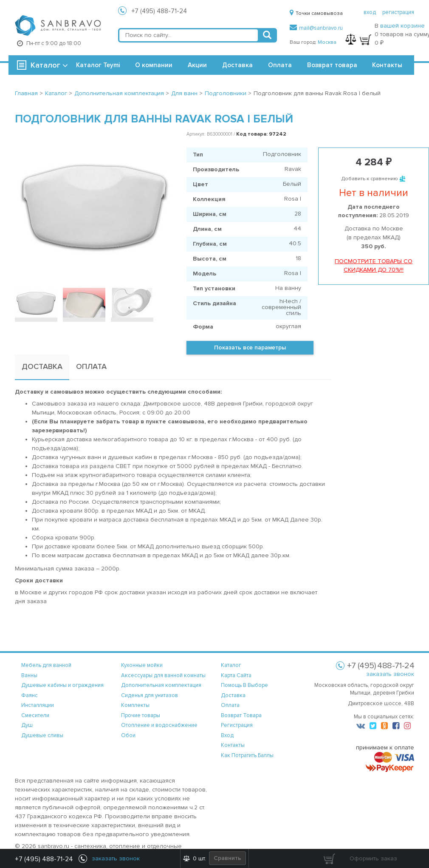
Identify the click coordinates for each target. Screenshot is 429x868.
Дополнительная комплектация (161, 685)
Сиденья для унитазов (150, 695)
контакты (233, 745)
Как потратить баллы (247, 755)
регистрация (398, 12)
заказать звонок (390, 674)
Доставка (237, 65)
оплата (230, 705)
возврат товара (241, 715)
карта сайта (236, 675)
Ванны (29, 675)
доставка (233, 695)
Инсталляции (38, 705)
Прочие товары (141, 715)
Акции (197, 65)
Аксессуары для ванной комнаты (163, 675)
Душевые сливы (42, 735)
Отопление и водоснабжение (159, 725)
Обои (128, 735)
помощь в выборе (244, 685)
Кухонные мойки (142, 665)
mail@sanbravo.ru (316, 28)
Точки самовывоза (316, 13)
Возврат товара (332, 65)
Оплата (280, 65)
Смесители (35, 715)
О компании (154, 65)
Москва (327, 42)
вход (370, 12)
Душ (27, 725)
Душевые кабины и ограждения (62, 685)
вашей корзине (402, 26)
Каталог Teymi (98, 65)
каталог (231, 665)
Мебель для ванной (46, 665)
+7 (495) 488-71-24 (159, 11)
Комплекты (135, 705)
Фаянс (30, 695)
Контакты (387, 65)
